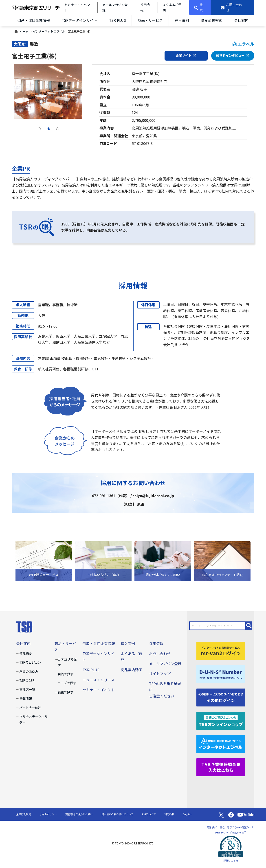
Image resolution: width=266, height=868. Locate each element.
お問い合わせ (160, 654)
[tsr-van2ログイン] (221, 650)
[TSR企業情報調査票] (221, 767)
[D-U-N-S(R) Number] (221, 673)
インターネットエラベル (49, 31)
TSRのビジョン (30, 662)
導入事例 (182, 20)
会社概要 (26, 653)
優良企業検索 (211, 20)
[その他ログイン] (221, 697)
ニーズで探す (67, 683)
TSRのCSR (27, 680)
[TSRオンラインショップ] (221, 720)
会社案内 (241, 20)
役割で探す (66, 692)
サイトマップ (160, 673)
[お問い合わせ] (233, 7)
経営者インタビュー (233, 55)
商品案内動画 (132, 670)
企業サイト (186, 55)
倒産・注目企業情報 (34, 20)
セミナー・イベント (99, 690)
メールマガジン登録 (165, 664)
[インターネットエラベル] (221, 743)
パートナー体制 (30, 707)
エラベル (243, 44)
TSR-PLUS (118, 20)
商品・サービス (150, 20)
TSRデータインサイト (79, 20)
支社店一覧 (27, 689)
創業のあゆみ (29, 671)
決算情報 (26, 698)
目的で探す (66, 674)
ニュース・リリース (99, 680)
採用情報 (156, 643)
